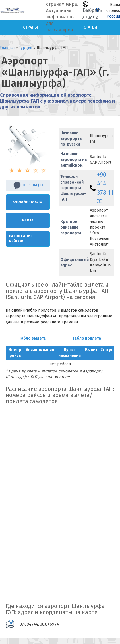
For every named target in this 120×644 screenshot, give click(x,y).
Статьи (90, 27)
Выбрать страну (92, 10)
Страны (30, 27)
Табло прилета (87, 338)
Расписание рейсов (21, 239)
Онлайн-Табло (28, 202)
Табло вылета (32, 338)
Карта (28, 220)
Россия (113, 16)
